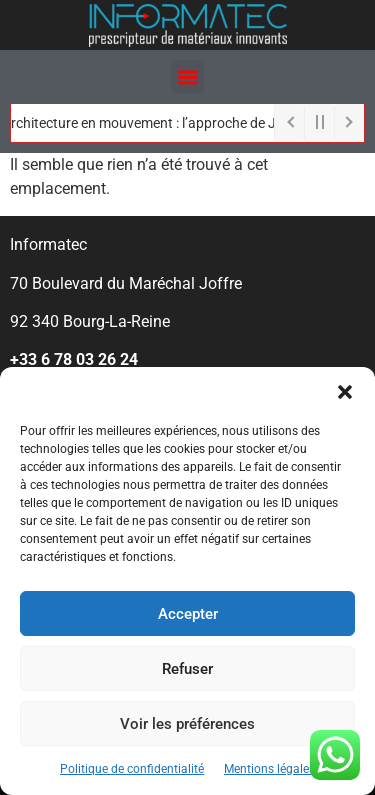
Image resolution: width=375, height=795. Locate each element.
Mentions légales (269, 769)
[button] (345, 392)
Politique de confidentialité (132, 769)
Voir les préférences (187, 724)
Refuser (187, 669)
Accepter (188, 614)
